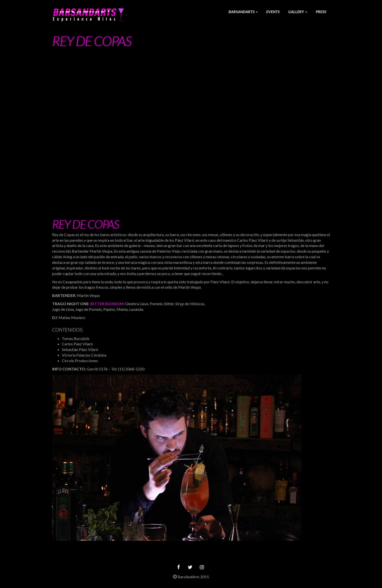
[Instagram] (202, 567)
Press (321, 12)
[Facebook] (178, 567)
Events (273, 12)
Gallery (298, 12)
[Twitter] (190, 567)
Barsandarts (243, 12)
